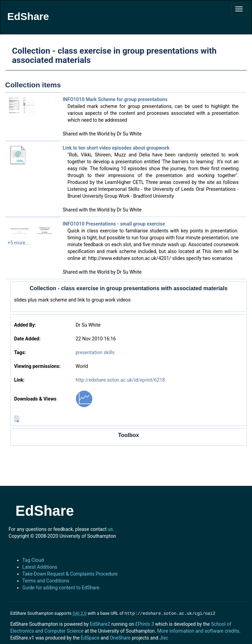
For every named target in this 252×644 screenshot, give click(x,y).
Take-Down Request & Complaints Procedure (70, 574)
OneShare (120, 637)
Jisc (164, 637)
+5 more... (18, 243)
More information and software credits (198, 630)
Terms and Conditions (46, 581)
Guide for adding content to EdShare (61, 588)
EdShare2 (100, 623)
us (110, 529)
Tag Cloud (33, 560)
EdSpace (90, 637)
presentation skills (95, 352)
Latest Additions (40, 567)
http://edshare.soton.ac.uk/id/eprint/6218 (120, 380)
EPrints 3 (145, 623)
